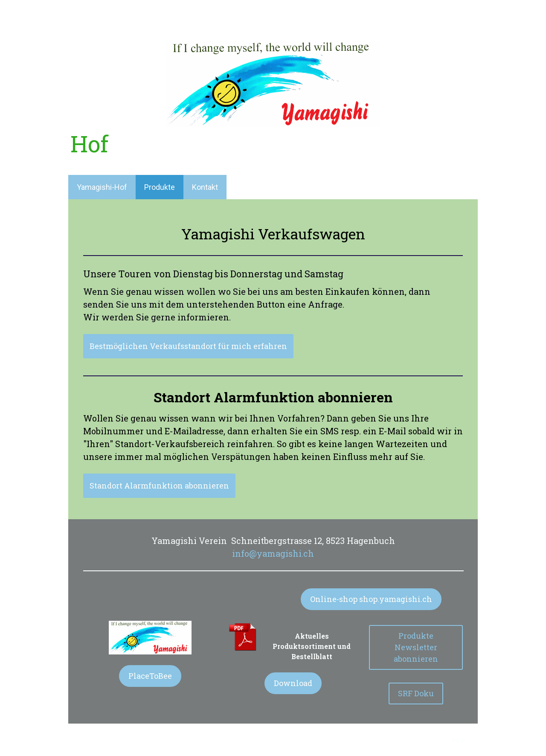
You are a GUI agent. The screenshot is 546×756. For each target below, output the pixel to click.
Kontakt (205, 187)
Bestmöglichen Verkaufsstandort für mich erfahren (188, 346)
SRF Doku (416, 693)
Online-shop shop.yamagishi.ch (371, 599)
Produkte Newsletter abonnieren (416, 647)
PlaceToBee (150, 676)
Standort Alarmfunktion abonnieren (159, 486)
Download (293, 683)
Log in (458, 740)
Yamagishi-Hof (102, 187)
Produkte (160, 187)
